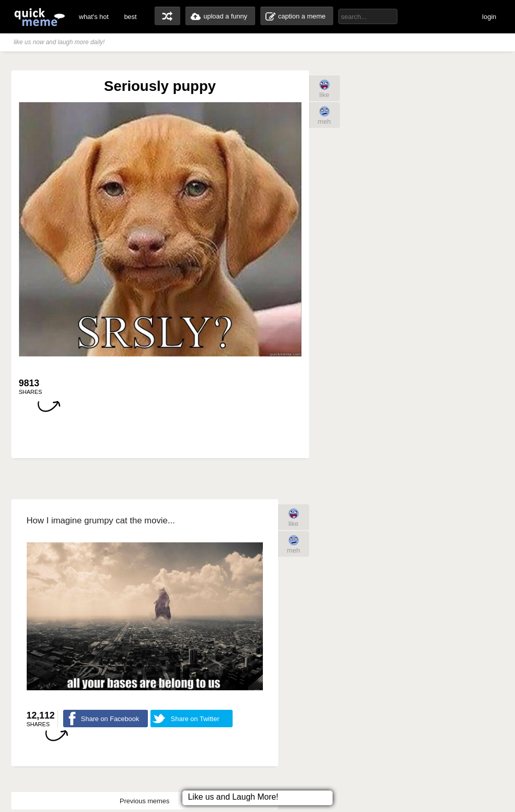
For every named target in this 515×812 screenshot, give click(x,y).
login (489, 17)
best (131, 17)
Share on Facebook (110, 719)
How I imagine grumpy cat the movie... (101, 521)
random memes (167, 16)
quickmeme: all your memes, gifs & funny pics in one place (40, 17)
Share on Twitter (195, 719)
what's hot (94, 17)
